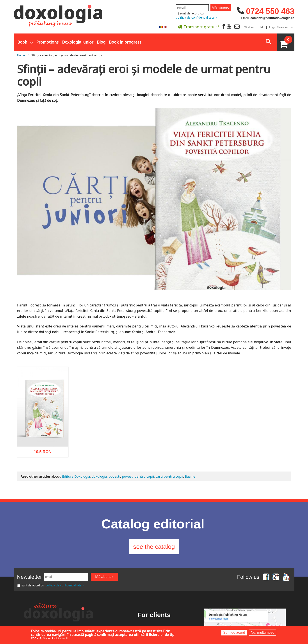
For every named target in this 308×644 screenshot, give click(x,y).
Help (262, 27)
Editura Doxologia (76, 476)
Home (21, 55)
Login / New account (282, 27)
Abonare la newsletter (166, 37)
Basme (190, 476)
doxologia (99, 476)
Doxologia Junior (78, 42)
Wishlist (249, 27)
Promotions (47, 42)
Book (22, 42)
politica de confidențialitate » (197, 17)
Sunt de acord (234, 633)
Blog (101, 42)
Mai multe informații (55, 638)
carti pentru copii (169, 476)
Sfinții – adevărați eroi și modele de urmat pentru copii (67, 55)
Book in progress (125, 42)
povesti (114, 476)
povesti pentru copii (138, 476)
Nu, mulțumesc (263, 633)
